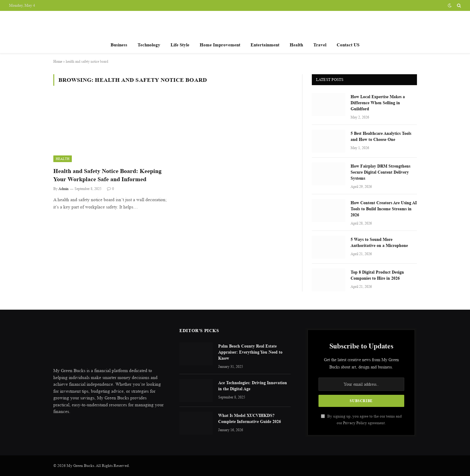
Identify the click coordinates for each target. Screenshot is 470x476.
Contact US (348, 45)
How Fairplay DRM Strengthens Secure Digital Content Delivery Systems (380, 172)
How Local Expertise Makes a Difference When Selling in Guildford (378, 103)
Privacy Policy (355, 423)
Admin (63, 189)
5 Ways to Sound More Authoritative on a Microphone (379, 242)
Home (58, 61)
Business (119, 45)
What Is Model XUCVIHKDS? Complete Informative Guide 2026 (250, 418)
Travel (320, 45)
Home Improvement (220, 45)
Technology (149, 45)
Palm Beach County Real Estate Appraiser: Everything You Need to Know (250, 352)
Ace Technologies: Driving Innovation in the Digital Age (253, 386)
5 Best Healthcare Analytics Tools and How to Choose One (381, 136)
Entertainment (265, 45)
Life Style (180, 45)
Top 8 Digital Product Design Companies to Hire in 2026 (377, 275)
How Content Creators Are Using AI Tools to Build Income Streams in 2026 (384, 209)
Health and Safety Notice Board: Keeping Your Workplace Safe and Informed (107, 175)
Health (296, 45)
